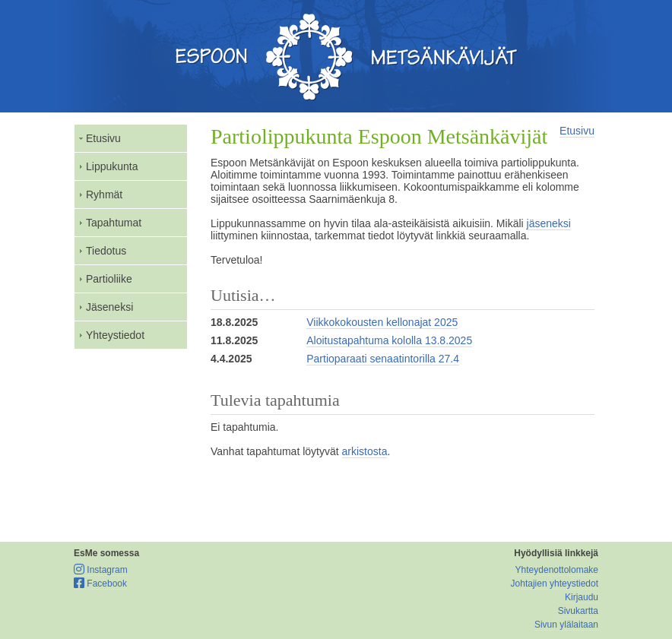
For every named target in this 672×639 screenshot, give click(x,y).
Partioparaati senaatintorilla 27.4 (383, 359)
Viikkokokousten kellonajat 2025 (382, 322)
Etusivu (103, 138)
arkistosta (365, 451)
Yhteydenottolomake (557, 570)
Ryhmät (104, 195)
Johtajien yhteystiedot (555, 584)
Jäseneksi (109, 307)
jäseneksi (549, 223)
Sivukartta (578, 611)
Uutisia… (243, 295)
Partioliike (109, 279)
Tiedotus (106, 251)
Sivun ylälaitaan (566, 625)
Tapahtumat (114, 223)
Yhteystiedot (115, 335)
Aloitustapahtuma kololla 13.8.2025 (389, 340)
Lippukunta (112, 166)
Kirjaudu (582, 597)
